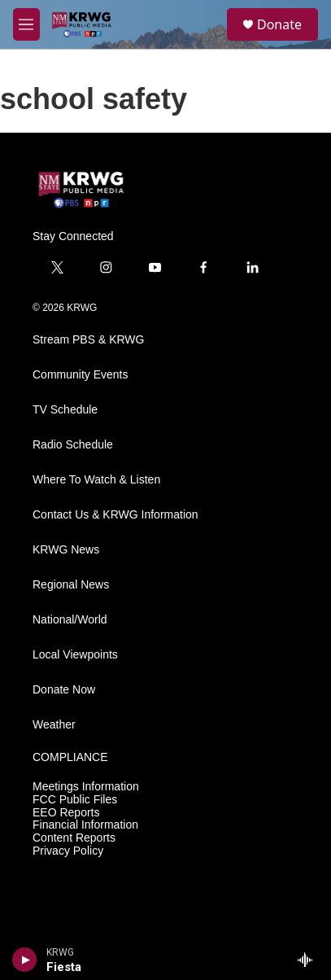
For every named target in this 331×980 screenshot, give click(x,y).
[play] (25, 960)
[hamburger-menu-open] (26, 24)
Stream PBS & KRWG (88, 340)
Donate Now (64, 690)
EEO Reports (66, 813)
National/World (70, 620)
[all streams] (309, 960)
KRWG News (66, 550)
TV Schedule (65, 410)
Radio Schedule (73, 445)
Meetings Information (86, 787)
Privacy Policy (68, 851)
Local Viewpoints (75, 655)
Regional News (71, 585)
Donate (279, 24)
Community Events (80, 375)
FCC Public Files (75, 800)
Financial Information (85, 825)
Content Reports (74, 838)
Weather (54, 725)
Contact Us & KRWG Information (115, 515)
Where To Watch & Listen (96, 480)
